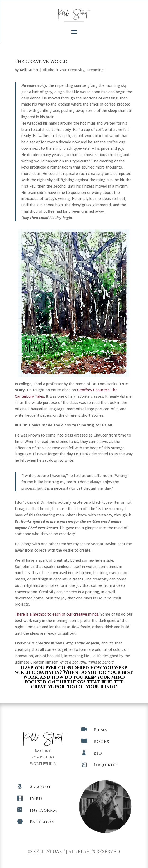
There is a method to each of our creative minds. (57, 614)
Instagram (43, 810)
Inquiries (106, 765)
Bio (98, 753)
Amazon (40, 787)
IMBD (36, 799)
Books (101, 742)
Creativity (76, 70)
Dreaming (95, 70)
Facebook (42, 822)
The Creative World (41, 62)
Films (100, 730)
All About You (54, 70)
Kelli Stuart (29, 70)
